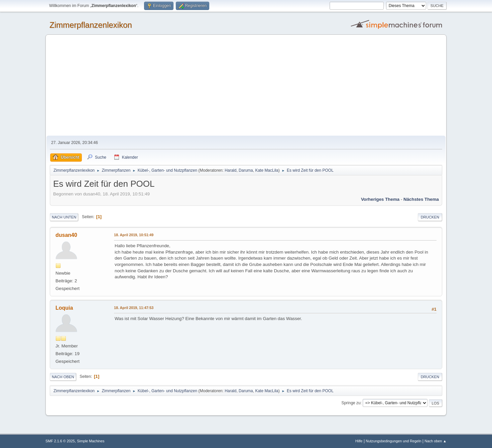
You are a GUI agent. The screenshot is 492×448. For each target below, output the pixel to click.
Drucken (430, 217)
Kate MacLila (267, 170)
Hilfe (359, 441)
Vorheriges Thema (380, 199)
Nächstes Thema (421, 199)
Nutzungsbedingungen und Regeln (393, 441)
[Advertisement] (246, 86)
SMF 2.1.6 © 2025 (60, 441)
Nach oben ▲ (436, 441)
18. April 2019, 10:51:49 (134, 235)
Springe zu (351, 403)
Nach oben (63, 377)
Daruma (246, 170)
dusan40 (66, 235)
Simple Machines (91, 441)
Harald (230, 170)
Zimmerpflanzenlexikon (91, 25)
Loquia (64, 308)
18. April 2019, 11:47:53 (134, 308)
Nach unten (64, 217)
